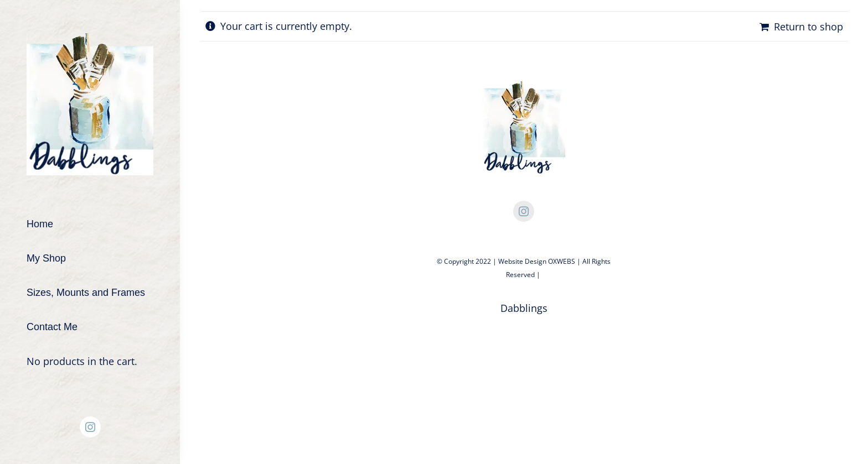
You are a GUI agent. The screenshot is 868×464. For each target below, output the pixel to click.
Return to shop (808, 27)
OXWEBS (562, 261)
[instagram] (90, 427)
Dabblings (524, 308)
